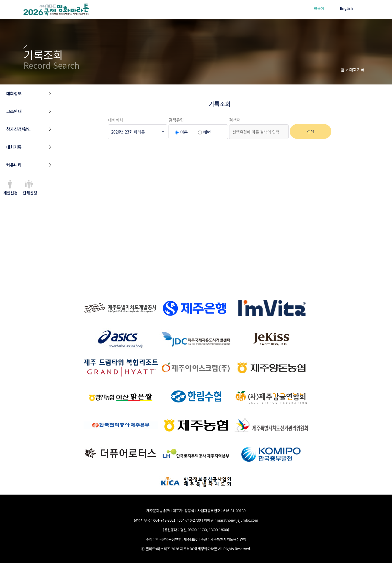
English (346, 8)
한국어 (319, 8)
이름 (184, 132)
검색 (311, 131)
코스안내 (14, 111)
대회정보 (14, 93)
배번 (207, 132)
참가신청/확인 (19, 129)
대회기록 (14, 147)
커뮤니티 (14, 165)
